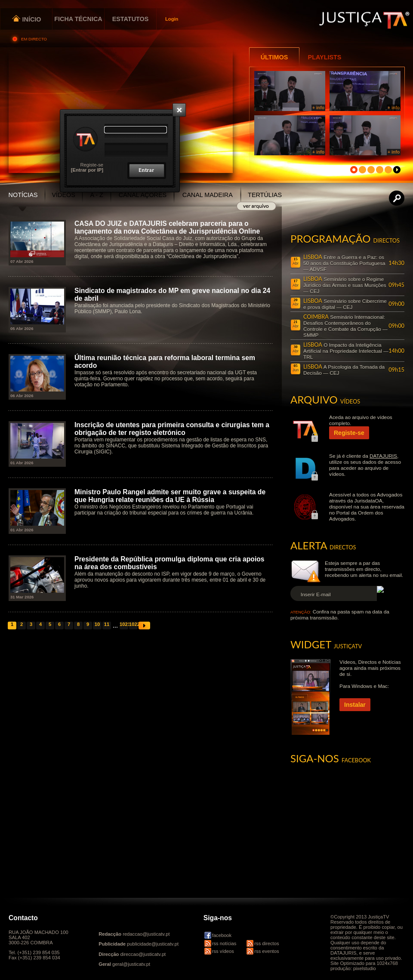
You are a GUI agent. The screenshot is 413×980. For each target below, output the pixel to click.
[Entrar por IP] (87, 170)
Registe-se (92, 165)
